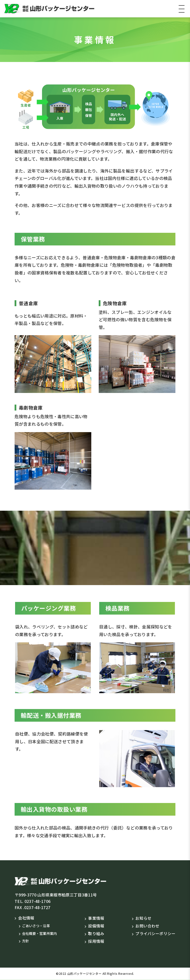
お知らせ (143, 918)
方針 (25, 941)
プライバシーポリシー (155, 934)
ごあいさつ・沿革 (36, 926)
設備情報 (96, 926)
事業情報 (96, 918)
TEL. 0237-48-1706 (33, 901)
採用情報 (96, 942)
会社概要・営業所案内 (39, 933)
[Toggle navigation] (182, 9)
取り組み (96, 934)
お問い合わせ (147, 926)
